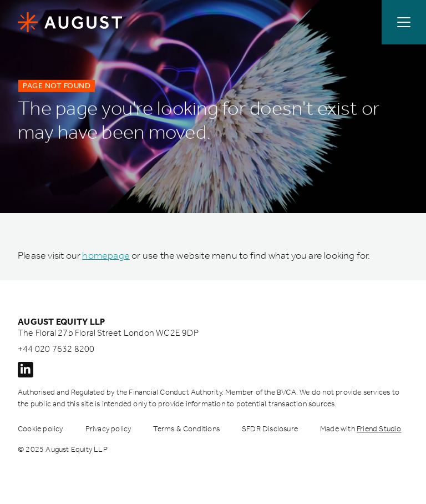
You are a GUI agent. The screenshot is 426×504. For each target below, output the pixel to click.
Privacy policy (108, 429)
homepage (106, 255)
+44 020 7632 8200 (56, 349)
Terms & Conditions (186, 429)
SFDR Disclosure (270, 429)
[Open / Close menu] (404, 22)
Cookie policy (40, 429)
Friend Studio (379, 429)
